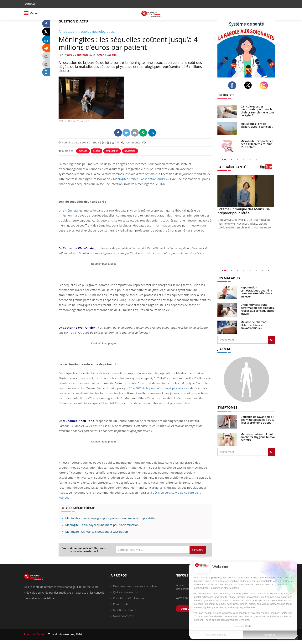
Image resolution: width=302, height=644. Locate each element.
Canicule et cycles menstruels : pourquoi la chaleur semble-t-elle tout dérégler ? (257, 111)
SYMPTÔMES (227, 407)
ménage (83, 151)
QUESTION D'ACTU (73, 21)
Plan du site (121, 604)
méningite (72, 210)
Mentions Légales (125, 610)
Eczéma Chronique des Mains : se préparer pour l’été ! (244, 211)
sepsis (96, 151)
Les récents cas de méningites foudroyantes (88, 393)
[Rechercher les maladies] (271, 340)
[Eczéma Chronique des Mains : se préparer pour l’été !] (246, 191)
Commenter (136, 142)
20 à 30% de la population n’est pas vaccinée (159, 388)
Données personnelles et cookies (135, 586)
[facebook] (233, 85)
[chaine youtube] (268, 168)
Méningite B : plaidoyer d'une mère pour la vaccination (102, 525)
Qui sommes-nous (125, 592)
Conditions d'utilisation (128, 598)
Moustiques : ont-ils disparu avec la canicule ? (257, 125)
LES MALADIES (229, 278)
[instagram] (265, 85)
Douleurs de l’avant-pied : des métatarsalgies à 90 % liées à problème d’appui (257, 420)
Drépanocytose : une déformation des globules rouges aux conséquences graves (257, 309)
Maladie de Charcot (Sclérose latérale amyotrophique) (253, 325)
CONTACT (30, 4)
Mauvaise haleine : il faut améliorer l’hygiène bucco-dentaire (258, 437)
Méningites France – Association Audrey (140, 179)
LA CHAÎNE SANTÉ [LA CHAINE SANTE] (232, 167)
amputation (112, 151)
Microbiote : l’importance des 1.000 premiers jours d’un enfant (257, 144)
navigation (130, 151)
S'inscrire (198, 550)
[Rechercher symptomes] (271, 452)
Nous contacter (123, 616)
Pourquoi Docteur (36, 634)
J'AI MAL (224, 349)
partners (216, 578)
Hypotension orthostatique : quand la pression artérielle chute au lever (256, 292)
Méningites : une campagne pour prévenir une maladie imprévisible (111, 518)
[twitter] (249, 85)
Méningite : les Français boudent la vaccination (97, 532)
